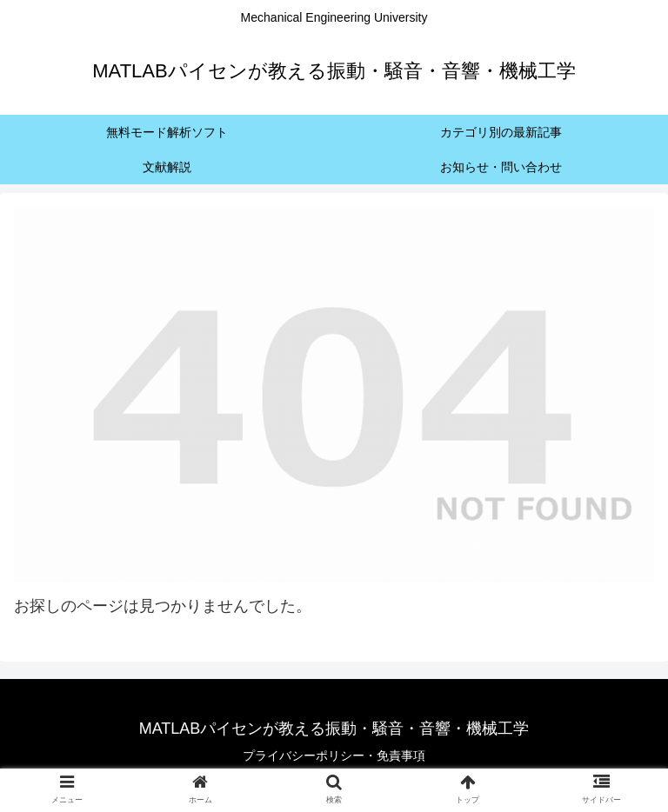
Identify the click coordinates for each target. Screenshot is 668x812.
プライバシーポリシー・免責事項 (334, 755)
